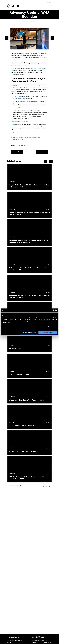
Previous (17, 152)
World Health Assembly (19, 140)
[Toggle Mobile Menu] (51, 6)
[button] (50, 3)
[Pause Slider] (46, 486)
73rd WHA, (16, 138)
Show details (51, 327)
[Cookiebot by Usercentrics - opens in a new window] (52, 310)
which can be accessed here (21, 66)
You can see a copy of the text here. (20, 121)
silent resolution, (33, 138)
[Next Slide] (52, 38)
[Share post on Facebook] (18, 146)
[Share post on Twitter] (20, 146)
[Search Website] (49, 6)
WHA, (39, 138)
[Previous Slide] (7, 38)
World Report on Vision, (20, 98)
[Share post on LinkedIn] (23, 146)
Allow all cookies (48, 332)
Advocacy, (21, 138)
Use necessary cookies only (29, 332)
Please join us (15, 124)
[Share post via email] (25, 146)
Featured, (26, 138)
